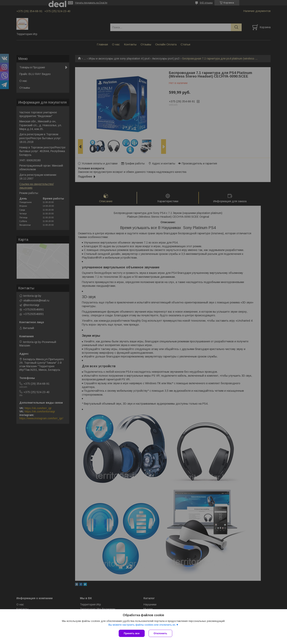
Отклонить (160, 633)
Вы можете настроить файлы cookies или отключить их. (142, 625)
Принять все (132, 633)
